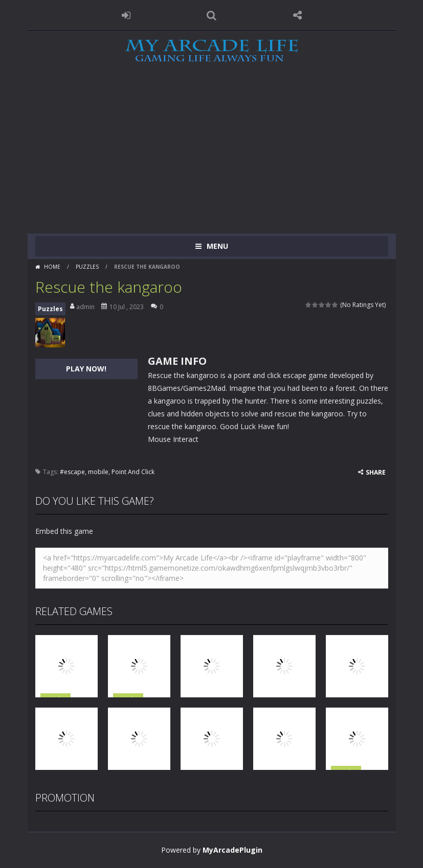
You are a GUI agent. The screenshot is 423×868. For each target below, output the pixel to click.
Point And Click (133, 472)
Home (52, 267)
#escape (72, 472)
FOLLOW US (297, 15)
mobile (98, 472)
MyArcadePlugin (232, 850)
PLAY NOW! (86, 369)
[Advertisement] (211, 157)
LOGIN (126, 15)
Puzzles (87, 267)
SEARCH (212, 15)
